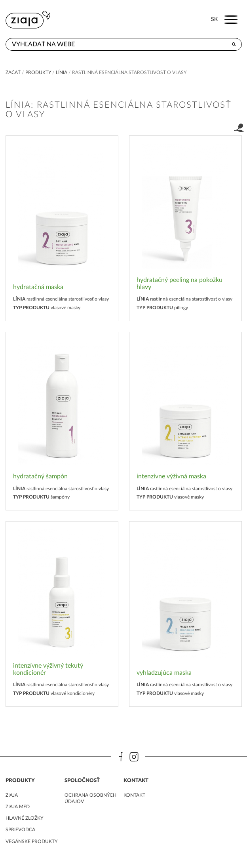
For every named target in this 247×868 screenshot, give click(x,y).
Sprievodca (20, 830)
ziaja (12, 795)
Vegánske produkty (31, 841)
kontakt (134, 795)
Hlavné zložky (24, 818)
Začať (13, 72)
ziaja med (18, 807)
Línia (62, 72)
